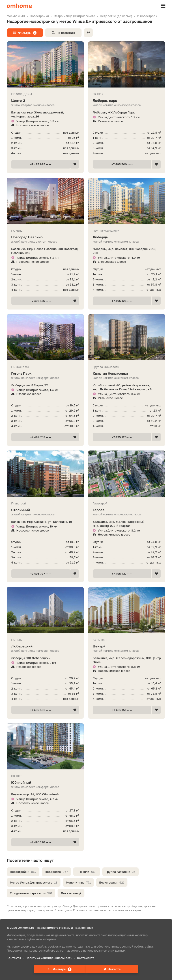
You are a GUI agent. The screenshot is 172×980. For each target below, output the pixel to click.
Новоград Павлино (45, 237)
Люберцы (127, 237)
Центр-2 (45, 101)
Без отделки (112, 882)
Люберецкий (45, 646)
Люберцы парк (127, 101)
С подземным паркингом (31, 893)
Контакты (14, 958)
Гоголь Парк (45, 373)
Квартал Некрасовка (127, 373)
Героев (127, 510)
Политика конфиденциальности (49, 958)
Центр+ (127, 646)
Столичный (45, 510)
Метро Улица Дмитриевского (34, 882)
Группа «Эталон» (120, 872)
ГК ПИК (87, 872)
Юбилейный (45, 783)
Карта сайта (86, 958)
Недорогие (56, 872)
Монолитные (78, 882)
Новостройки (23, 872)
